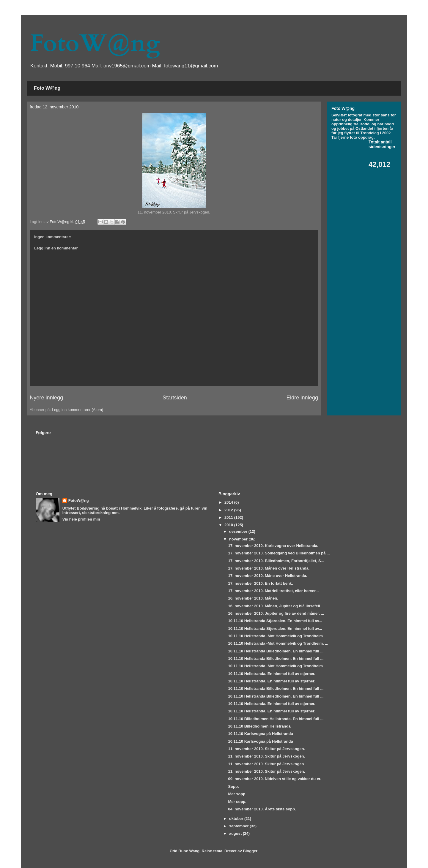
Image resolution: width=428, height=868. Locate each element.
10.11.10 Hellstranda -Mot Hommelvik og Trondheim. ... (278, 636)
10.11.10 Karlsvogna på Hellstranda (260, 734)
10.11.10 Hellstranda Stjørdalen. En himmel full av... (275, 621)
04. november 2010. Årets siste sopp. (262, 809)
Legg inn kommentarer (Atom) (77, 410)
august (236, 833)
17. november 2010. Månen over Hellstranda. (269, 568)
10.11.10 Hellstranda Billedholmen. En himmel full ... (276, 651)
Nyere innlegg (46, 398)
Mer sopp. (237, 794)
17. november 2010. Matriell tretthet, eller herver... (273, 591)
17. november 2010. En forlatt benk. (260, 583)
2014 (229, 502)
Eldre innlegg (302, 398)
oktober (237, 819)
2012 (229, 510)
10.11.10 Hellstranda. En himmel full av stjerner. (272, 674)
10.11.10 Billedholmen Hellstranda (259, 726)
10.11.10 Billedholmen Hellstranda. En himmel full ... (276, 719)
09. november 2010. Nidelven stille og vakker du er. (275, 779)
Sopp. (233, 786)
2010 (229, 525)
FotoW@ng (95, 43)
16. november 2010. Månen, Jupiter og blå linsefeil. (274, 606)
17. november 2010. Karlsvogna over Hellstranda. (273, 546)
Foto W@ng (47, 88)
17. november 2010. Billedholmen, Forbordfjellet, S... (276, 561)
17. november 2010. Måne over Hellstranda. (267, 576)
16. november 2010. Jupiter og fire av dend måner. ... (276, 613)
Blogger (250, 851)
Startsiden (175, 398)
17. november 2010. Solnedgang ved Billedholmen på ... (279, 553)
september (239, 826)
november (239, 539)
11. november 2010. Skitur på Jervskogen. (266, 749)
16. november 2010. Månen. (253, 598)
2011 (229, 517)
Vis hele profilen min (81, 519)
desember (239, 531)
